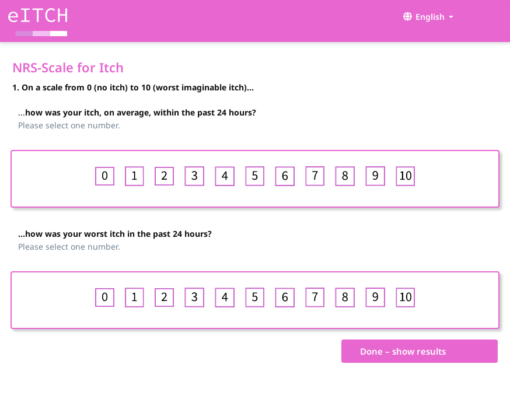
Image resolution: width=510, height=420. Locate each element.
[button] (426, 17)
